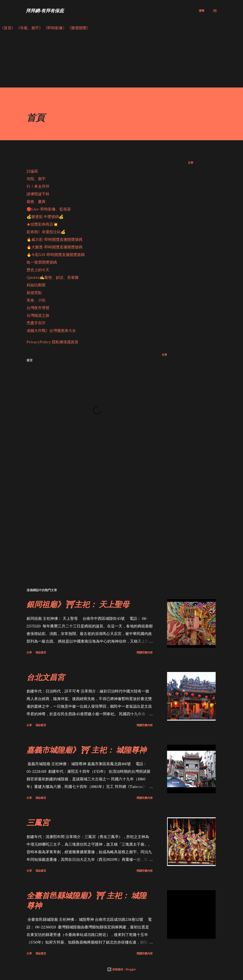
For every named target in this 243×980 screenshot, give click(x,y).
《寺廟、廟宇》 (29, 28)
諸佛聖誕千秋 (38, 194)
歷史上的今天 (38, 270)
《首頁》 (8, 28)
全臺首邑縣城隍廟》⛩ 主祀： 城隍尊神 (86, 900)
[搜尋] (202, 11)
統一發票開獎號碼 (42, 262)
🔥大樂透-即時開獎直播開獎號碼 (54, 247)
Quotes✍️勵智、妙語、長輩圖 (53, 277)
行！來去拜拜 (38, 186)
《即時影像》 (55, 28)
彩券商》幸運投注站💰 (46, 232)
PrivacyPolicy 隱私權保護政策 (52, 342)
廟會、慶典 (36, 201)
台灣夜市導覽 (38, 308)
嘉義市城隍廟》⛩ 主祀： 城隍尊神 (86, 750)
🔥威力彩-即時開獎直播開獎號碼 (54, 239)
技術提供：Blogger (121, 969)
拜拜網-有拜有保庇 (45, 11)
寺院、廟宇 (36, 179)
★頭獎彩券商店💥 (43, 224)
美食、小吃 (36, 300)
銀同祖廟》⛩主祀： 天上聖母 (78, 604)
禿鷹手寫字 (36, 323)
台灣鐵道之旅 (38, 315)
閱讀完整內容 (145, 652)
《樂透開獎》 (79, 28)
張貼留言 (41, 652)
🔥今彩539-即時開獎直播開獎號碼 (56, 255)
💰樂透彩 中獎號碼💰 (45, 217)
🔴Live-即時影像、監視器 (49, 209)
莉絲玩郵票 (36, 285)
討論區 (32, 171)
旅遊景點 (34, 293)
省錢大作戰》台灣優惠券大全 (51, 330)
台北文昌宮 (46, 677)
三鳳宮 (38, 822)
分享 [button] (191, 163)
